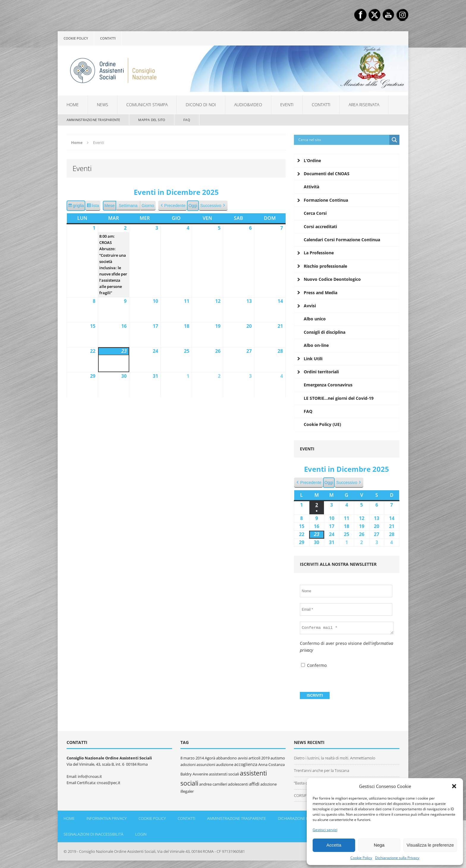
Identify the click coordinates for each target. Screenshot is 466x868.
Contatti (108, 38)
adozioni (188, 764)
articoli (254, 758)
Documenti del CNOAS (327, 174)
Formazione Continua (326, 200)
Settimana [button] (128, 206)
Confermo (314, 665)
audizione (225, 764)
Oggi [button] (193, 206)
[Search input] (343, 140)
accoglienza (246, 764)
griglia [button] (77, 206)
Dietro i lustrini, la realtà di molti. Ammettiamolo (335, 758)
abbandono (226, 758)
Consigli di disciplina (325, 332)
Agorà (210, 758)
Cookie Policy (361, 858)
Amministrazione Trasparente (93, 120)
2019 (265, 758)
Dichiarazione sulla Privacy (397, 858)
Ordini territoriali (321, 372)
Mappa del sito (152, 120)
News (103, 105)
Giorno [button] (148, 206)
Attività (311, 187)
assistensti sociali (224, 774)
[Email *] (346, 610)
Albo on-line (316, 345)
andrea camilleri (213, 784)
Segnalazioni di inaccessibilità (93, 834)
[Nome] (346, 591)
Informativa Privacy (107, 818)
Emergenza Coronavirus (328, 385)
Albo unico (315, 319)
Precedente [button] (173, 206)
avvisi (243, 758)
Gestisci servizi (325, 830)
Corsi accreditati (320, 227)
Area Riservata (364, 105)
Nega (379, 845)
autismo (278, 758)
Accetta (334, 845)
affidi (254, 784)
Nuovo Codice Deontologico (332, 279)
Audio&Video (248, 105)
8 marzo (188, 758)
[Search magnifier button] (394, 140)
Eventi (287, 105)
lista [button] (93, 206)
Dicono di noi (201, 105)
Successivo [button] (213, 206)
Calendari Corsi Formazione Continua (342, 240)
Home (73, 105)
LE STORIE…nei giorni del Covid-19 (339, 398)
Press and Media (321, 293)
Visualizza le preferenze (430, 845)
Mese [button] (109, 206)
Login (141, 834)
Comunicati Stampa (147, 105)
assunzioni (206, 764)
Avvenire (200, 774)
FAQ (187, 120)
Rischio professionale (325, 266)
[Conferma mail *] (347, 628)
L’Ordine (312, 160)
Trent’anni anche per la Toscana (322, 770)
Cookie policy (76, 38)
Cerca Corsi (315, 213)
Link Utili (313, 359)
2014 (200, 758)
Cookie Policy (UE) (322, 424)
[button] (454, 786)
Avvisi (310, 306)
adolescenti (238, 784)
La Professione (319, 253)
